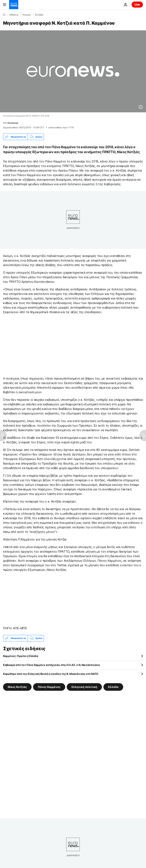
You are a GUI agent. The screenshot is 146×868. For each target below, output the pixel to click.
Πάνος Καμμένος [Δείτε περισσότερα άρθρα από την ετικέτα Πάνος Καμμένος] (49, 687)
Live (137, 4)
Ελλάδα (39, 15)
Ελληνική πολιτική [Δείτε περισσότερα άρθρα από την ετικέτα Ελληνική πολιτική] (84, 687)
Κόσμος (27, 15)
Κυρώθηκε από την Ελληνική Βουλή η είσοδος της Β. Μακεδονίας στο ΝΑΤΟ (51, 674)
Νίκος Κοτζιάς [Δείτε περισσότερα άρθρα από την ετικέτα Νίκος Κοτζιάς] (17, 687)
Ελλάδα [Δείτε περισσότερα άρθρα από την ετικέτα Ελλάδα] (113, 687)
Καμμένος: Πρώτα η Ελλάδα (21, 656)
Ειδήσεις (14, 15)
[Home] (4, 15)
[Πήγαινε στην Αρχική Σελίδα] (14, 5)
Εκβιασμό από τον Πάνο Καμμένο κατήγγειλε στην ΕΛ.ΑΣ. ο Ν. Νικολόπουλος (52, 665)
